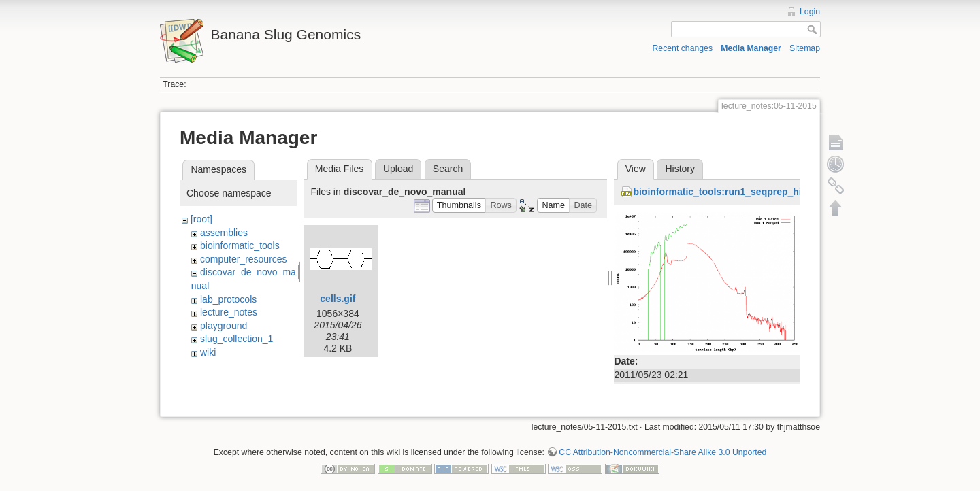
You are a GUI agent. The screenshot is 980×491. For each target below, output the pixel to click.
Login (810, 12)
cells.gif (338, 299)
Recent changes (683, 48)
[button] (459, 206)
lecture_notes (229, 312)
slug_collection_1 (236, 339)
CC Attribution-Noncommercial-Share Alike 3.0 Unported (663, 446)
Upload (398, 169)
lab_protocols (228, 299)
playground (224, 326)
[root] (201, 219)
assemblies (224, 233)
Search (448, 169)
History (680, 169)
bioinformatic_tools (240, 245)
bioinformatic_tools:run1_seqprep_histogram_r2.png (753, 192)
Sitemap (805, 48)
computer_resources (244, 259)
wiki (208, 352)
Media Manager (751, 48)
